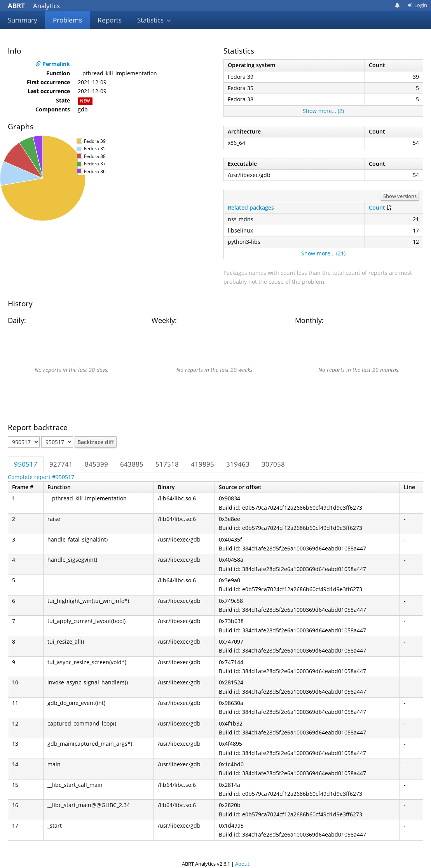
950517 (26, 464)
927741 (61, 464)
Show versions (400, 196)
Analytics (34, 6)
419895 (202, 464)
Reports (110, 20)
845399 (96, 464)
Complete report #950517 (41, 477)
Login (417, 5)
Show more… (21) (323, 253)
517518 (167, 464)
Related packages (251, 207)
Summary (23, 20)
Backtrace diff (96, 442)
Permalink (53, 64)
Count (377, 207)
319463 (238, 464)
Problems (67, 20)
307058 (273, 464)
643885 (132, 464)
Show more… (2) (323, 111)
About (242, 864)
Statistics (154, 20)
